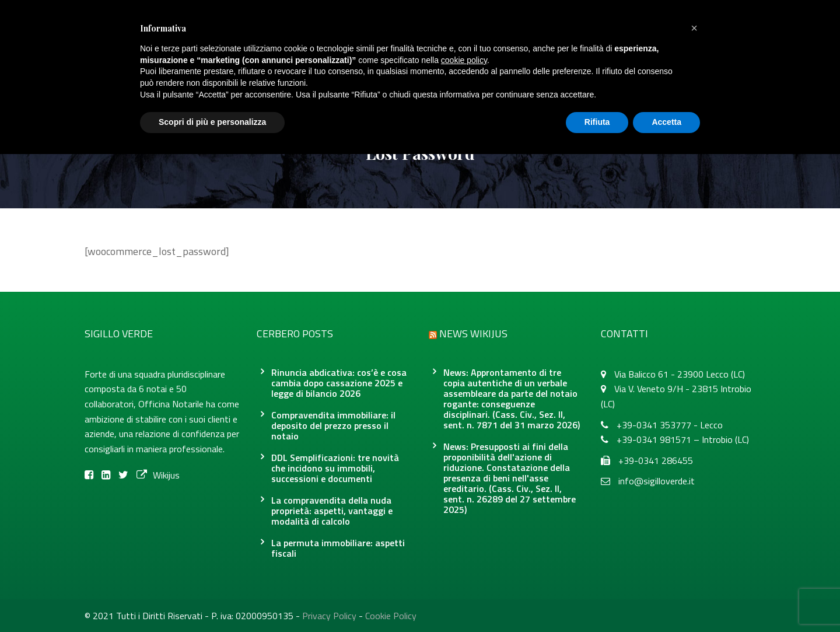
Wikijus (158, 475)
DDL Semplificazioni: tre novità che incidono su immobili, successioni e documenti (335, 468)
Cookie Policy (391, 616)
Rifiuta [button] (597, 122)
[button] (694, 28)
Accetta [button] (666, 122)
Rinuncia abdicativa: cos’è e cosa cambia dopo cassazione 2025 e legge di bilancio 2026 (339, 383)
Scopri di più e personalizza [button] (212, 122)
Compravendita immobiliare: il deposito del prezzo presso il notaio (333, 425)
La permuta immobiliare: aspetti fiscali (338, 548)
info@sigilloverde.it (657, 481)
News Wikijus (473, 334)
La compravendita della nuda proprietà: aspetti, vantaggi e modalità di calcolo (332, 511)
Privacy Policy (329, 616)
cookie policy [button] (464, 60)
